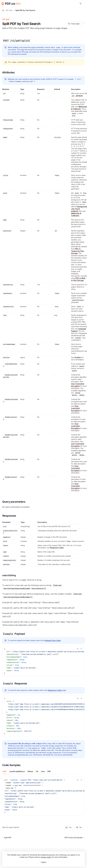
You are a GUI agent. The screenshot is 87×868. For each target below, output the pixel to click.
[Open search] (76, 4)
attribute (77, 96)
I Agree (43, 862)
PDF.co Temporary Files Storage (78, 251)
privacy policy (46, 857)
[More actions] (84, 4)
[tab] (4, 771)
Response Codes (57, 548)
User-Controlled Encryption (75, 408)
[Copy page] (74, 24)
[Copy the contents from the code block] (78, 649)
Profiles (78, 357)
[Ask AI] (81, 649)
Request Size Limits (53, 640)
